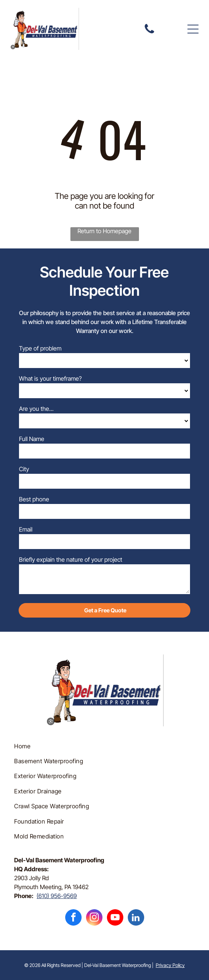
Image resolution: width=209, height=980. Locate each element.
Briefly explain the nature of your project (71, 559)
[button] (193, 29)
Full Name (32, 439)
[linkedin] (136, 918)
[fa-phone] (149, 33)
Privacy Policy (170, 965)
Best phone (34, 499)
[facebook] (73, 918)
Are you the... (36, 409)
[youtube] (115, 918)
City (24, 469)
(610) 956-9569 (57, 896)
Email (26, 529)
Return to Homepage (104, 231)
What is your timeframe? (50, 378)
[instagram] (94, 918)
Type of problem (40, 348)
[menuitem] (104, 746)
